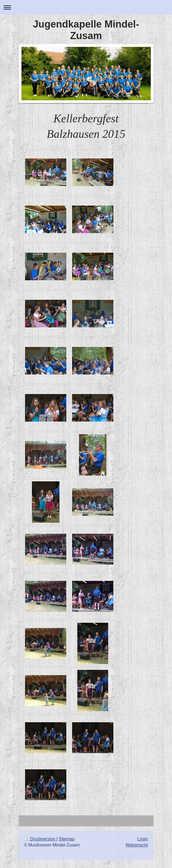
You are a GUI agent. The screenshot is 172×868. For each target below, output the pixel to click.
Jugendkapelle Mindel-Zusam (86, 30)
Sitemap (67, 839)
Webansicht (137, 845)
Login (143, 839)
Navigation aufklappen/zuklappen (86, 7)
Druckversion (40, 839)
